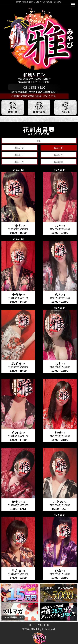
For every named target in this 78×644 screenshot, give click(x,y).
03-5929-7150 (39, 625)
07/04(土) (59, 148)
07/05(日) (19, 155)
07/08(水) (59, 162)
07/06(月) (59, 155)
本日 (39, 141)
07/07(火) (19, 162)
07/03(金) (19, 148)
